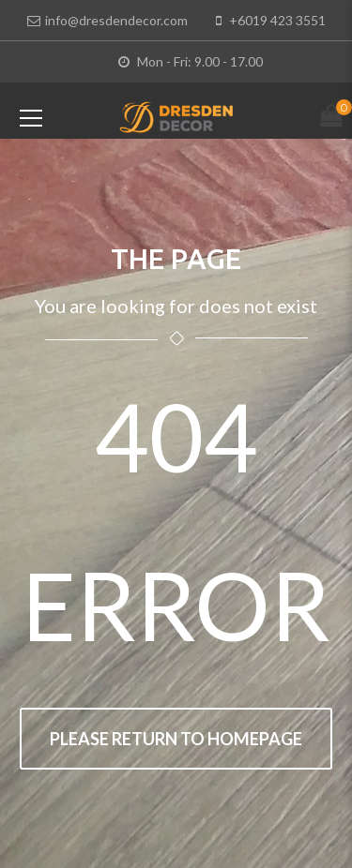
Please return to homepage (176, 739)
